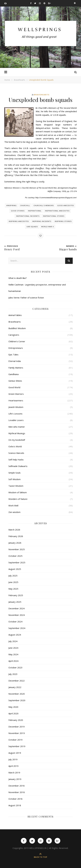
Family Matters (16, 368)
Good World (14, 387)
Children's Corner (17, 341)
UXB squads (32, 227)
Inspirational (35, 211)
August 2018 (15, 805)
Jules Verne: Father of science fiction (26, 298)
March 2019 (14, 773)
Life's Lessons (15, 414)
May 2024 (13, 654)
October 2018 (15, 799)
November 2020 (17, 694)
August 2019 (15, 753)
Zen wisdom (14, 512)
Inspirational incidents (28, 216)
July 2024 (13, 641)
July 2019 (13, 759)
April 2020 (13, 713)
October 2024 (15, 622)
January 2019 (15, 779)
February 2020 (16, 720)
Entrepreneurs (16, 348)
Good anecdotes (66, 205)
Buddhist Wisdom (17, 328)
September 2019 (17, 746)
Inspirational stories (54, 216)
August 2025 (15, 569)
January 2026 (15, 543)
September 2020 (17, 700)
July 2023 (13, 674)
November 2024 (17, 615)
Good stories (18, 211)
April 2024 (13, 661)
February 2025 (16, 595)
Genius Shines (15, 381)
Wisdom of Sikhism (18, 492)
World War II (48, 227)
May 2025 (13, 589)
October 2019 (15, 740)
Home (7, 80)
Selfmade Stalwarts (18, 466)
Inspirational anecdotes (57, 211)
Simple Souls (14, 473)
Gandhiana (13, 374)
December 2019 (16, 727)
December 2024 (16, 608)
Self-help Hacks (16, 460)
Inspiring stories (63, 221)
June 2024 (13, 648)
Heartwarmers (16, 400)
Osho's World (15, 446)
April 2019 (13, 766)
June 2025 (13, 582)
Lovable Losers (16, 420)
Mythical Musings (17, 433)
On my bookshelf (17, 440)
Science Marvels (16, 453)
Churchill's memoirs (44, 205)
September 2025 (17, 562)
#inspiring (11, 205)
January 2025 (15, 602)
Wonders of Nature (18, 499)
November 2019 (17, 733)
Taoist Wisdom (16, 486)
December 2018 (16, 786)
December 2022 (16, 681)
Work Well (13, 506)
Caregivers (14, 335)
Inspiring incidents (42, 221)
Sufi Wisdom (14, 479)
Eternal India (15, 361)
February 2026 (16, 536)
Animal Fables (15, 315)
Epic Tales (13, 355)
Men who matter (17, 427)
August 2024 (15, 635)
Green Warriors (16, 394)
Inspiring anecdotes (19, 221)
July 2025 (13, 576)
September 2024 (17, 628)
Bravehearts (19, 80)
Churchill (25, 205)
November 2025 (17, 549)
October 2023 (15, 667)
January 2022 (15, 687)
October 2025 (15, 556)
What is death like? (18, 278)
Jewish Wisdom (16, 407)
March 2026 (14, 530)
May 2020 (13, 707)
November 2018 (17, 792)
